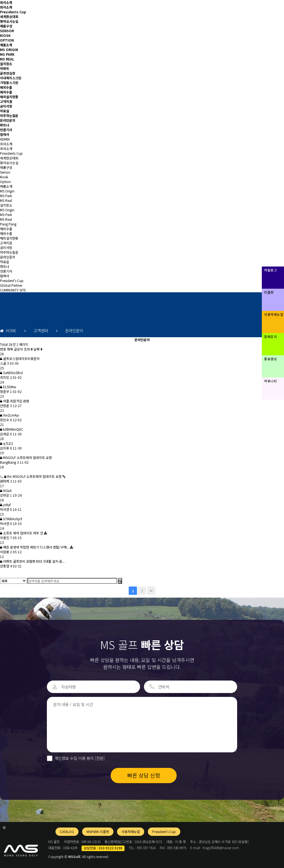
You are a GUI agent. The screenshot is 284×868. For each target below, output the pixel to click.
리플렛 (269, 292)
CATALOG (67, 832)
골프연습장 (8, 73)
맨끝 (151, 591)
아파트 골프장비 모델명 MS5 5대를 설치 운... (32, 561)
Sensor (5, 172)
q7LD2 (7, 443)
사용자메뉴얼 (274, 314)
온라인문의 (8, 120)
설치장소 (6, 64)
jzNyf (5, 505)
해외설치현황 (9, 97)
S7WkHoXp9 (11, 519)
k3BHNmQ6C (12, 429)
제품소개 (6, 45)
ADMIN (5, 139)
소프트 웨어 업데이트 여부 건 (22, 533)
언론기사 (6, 130)
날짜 (38, 349)
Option (5, 182)
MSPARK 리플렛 (98, 832)
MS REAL (7, 59)
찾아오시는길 (9, 21)
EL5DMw (8, 387)
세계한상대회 (9, 17)
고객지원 (6, 101)
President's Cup (12, 281)
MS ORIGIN (9, 50)
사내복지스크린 (11, 78)
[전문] (99, 758)
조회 (28, 349)
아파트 (5, 68)
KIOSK (5, 35)
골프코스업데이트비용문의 (20, 358)
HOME (8, 330)
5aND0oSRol (11, 373)
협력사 (5, 134)
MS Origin (7, 191)
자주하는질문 (9, 116)
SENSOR (7, 31)
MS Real (6, 200)
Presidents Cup (13, 12)
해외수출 (6, 87)
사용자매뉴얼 (131, 832)
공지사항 (6, 106)
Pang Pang (8, 224)
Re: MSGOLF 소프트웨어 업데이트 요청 (31, 476)
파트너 (5, 125)
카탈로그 (270, 270)
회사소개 (6, 2)
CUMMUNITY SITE (13, 290)
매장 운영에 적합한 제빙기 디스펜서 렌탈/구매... (35, 547)
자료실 (5, 111)
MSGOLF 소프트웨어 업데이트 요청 (26, 457)
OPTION (7, 40)
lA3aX (6, 490)
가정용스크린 (9, 83)
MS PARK (7, 54)
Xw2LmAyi (9, 415)
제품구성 (6, 26)
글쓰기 (4, 574)
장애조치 (270, 337)
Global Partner (11, 285)
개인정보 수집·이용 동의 (80, 758)
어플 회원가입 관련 (15, 401)
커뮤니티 (270, 381)
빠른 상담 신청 (144, 775)
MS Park (6, 196)
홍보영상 (270, 359)
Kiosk (4, 177)
